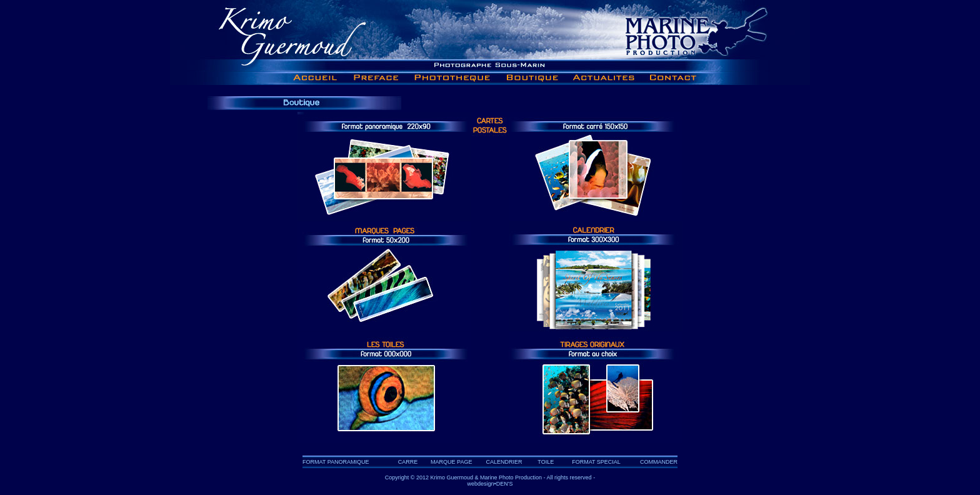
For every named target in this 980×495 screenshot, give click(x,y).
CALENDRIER (504, 462)
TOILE (546, 462)
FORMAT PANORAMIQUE (336, 462)
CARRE (408, 462)
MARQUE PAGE (451, 462)
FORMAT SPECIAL (596, 462)
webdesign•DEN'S (490, 484)
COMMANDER (659, 462)
